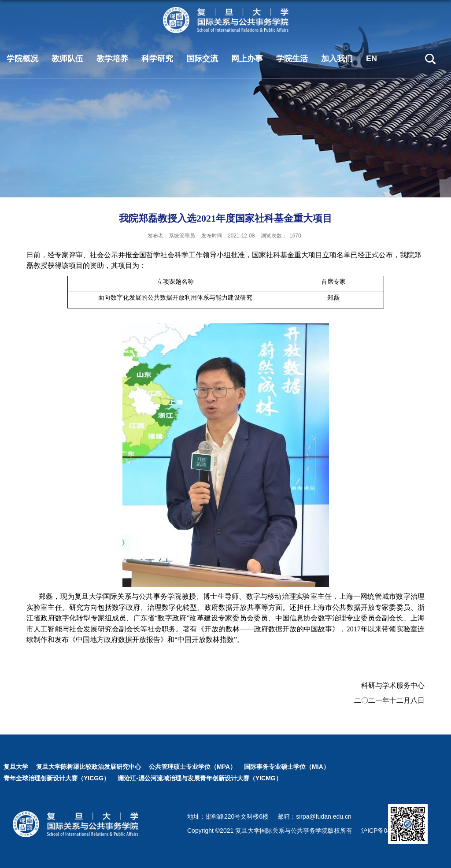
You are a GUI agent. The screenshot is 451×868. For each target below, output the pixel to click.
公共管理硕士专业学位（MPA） (192, 767)
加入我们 (337, 59)
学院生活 (292, 59)
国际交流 (202, 59)
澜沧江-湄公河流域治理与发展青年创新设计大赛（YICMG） (200, 778)
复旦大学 (16, 767)
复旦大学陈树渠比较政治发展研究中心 (89, 767)
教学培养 (112, 59)
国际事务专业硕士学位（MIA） (287, 767)
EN (372, 59)
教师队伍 (67, 59)
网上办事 (247, 59)
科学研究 (157, 59)
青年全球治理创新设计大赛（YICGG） (57, 778)
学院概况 (22, 59)
